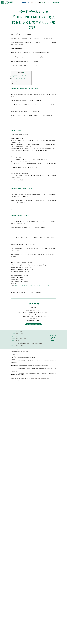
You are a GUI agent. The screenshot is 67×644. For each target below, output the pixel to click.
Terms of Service (39, 380)
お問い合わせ (19, 347)
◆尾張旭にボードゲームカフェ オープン (21, 75)
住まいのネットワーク (20, 333)
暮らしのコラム (19, 339)
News (12, 337)
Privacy (13, 345)
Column (50, 3)
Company (13, 335)
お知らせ (18, 337)
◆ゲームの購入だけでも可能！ (19, 79)
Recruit (46, 3)
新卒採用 (18, 341)
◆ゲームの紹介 (15, 77)
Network (13, 333)
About (42, 3)
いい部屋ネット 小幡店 (20, 344)
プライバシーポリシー (20, 345)
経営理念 (22, 335)
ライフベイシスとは (20, 332)
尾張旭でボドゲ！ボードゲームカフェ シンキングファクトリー (31, 286)
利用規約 (43, 379)
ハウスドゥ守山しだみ (39, 342)
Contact (13, 347)
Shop (12, 342)
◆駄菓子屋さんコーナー (17, 82)
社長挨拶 (18, 335)
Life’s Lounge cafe (38, 344)
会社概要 (26, 335)
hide (24, 72)
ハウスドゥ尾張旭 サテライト (29, 342)
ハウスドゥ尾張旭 (19, 342)
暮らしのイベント (26, 339)
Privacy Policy (32, 380)
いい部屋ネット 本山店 (30, 344)
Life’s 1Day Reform (48, 342)
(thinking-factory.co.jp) (51, 286)
